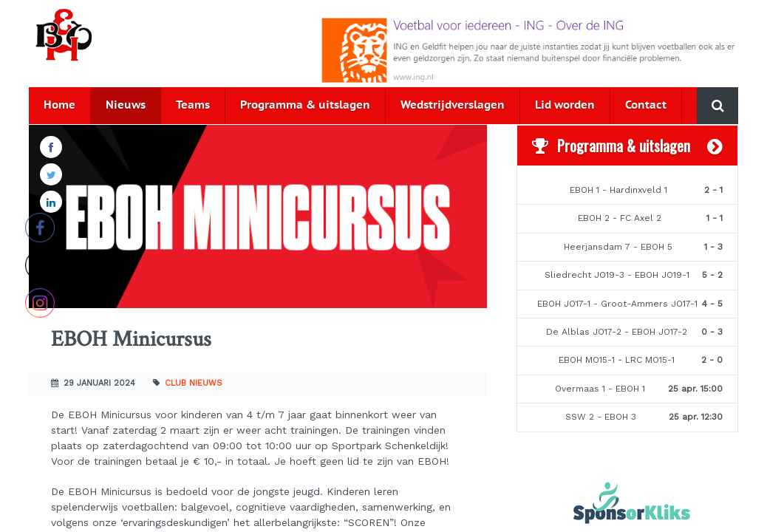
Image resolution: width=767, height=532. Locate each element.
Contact (646, 105)
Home (59, 105)
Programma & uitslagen (305, 105)
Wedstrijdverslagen (453, 105)
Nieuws (126, 105)
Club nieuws (194, 383)
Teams (193, 105)
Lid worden (565, 105)
